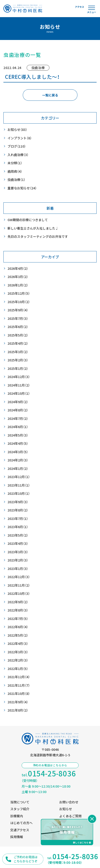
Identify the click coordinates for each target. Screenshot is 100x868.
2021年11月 (19, 685)
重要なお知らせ (22, 188)
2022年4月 (18, 644)
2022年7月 (18, 619)
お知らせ (17, 130)
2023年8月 (18, 510)
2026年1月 (18, 285)
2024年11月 (19, 385)
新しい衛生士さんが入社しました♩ (33, 228)
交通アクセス (20, 830)
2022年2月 (18, 660)
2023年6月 (18, 527)
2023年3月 (18, 552)
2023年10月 (19, 494)
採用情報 (17, 837)
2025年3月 (18, 352)
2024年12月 (19, 377)
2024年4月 (18, 443)
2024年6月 (18, 427)
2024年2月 (18, 460)
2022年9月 (18, 602)
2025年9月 (18, 310)
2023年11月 (19, 485)
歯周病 (15, 171)
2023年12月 (19, 477)
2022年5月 (18, 635)
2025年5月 (18, 335)
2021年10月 (19, 694)
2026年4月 (18, 269)
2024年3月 (18, 452)
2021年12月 (19, 677)
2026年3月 (18, 277)
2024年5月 (18, 435)
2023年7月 (18, 519)
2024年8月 (18, 410)
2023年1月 (18, 569)
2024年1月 (18, 469)
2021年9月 (18, 702)
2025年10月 (19, 302)
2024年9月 (18, 402)
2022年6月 (18, 627)
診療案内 (17, 816)
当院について (20, 802)
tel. (49, 774)
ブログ (17, 146)
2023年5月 (18, 535)
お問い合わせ (69, 802)
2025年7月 (18, 319)
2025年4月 (18, 343)
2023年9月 (18, 502)
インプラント (20, 138)
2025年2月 (18, 360)
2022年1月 (18, 669)
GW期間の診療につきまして (28, 220)
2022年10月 (19, 594)
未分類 (15, 163)
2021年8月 (18, 710)
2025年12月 (19, 293)
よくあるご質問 (70, 816)
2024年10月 (19, 393)
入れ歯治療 (18, 155)
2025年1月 (18, 369)
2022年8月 (18, 610)
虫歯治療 (16, 180)
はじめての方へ (21, 823)
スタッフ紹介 (20, 809)
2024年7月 (18, 419)
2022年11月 (19, 585)
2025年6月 (18, 327)
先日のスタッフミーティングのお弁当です (38, 236)
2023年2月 (18, 560)
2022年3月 (18, 652)
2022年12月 (19, 577)
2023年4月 (18, 544)
